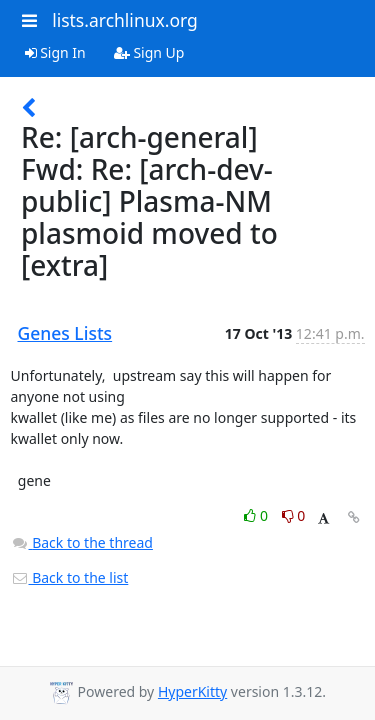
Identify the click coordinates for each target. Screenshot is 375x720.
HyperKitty (192, 691)
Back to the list (70, 577)
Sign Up (149, 52)
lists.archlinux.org (125, 20)
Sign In (55, 52)
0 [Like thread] (257, 515)
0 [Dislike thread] (294, 515)
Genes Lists (65, 333)
